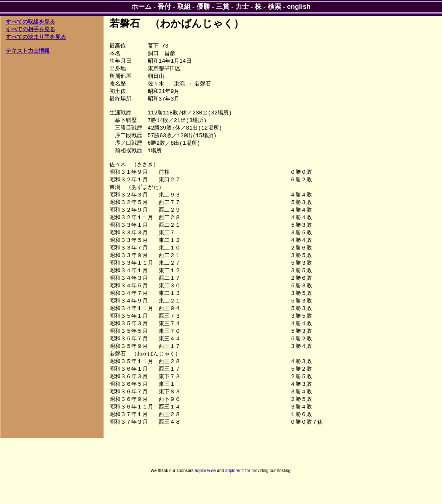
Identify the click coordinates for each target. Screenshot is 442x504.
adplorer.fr (235, 495)
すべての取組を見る (31, 22)
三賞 (223, 7)
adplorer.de (205, 495)
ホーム (141, 7)
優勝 (203, 7)
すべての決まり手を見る (36, 37)
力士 (242, 7)
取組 (184, 7)
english (299, 7)
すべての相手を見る (31, 29)
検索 (274, 7)
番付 (164, 7)
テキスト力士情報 (28, 51)
